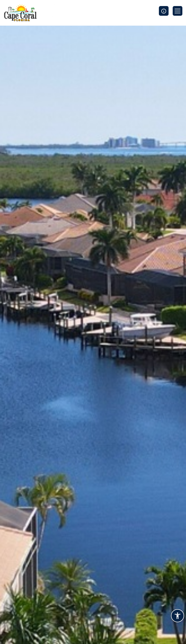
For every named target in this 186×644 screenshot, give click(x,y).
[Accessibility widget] (178, 616)
